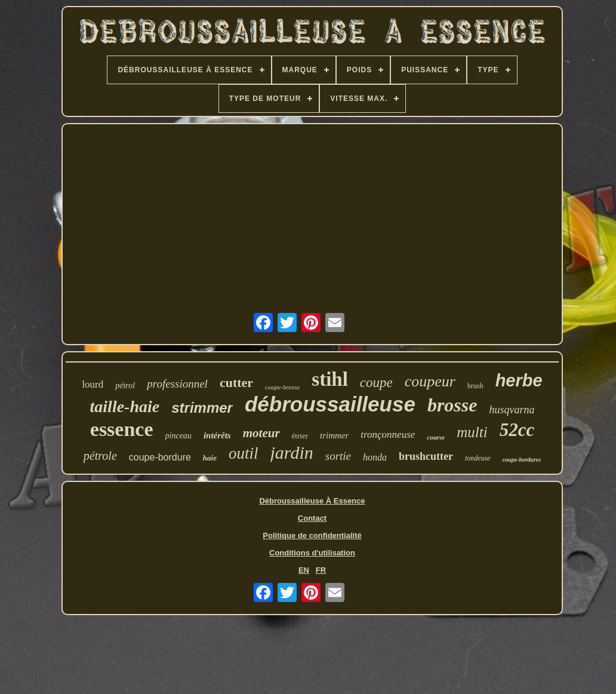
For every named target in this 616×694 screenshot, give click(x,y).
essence (122, 429)
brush (475, 386)
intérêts (217, 435)
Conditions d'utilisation (312, 553)
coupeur (430, 381)
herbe (519, 380)
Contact (312, 518)
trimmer (334, 435)
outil (244, 453)
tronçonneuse (388, 434)
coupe (376, 383)
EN (304, 570)
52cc (517, 430)
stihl (330, 379)
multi (472, 432)
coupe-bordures (522, 460)
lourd (93, 384)
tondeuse (478, 458)
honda (375, 457)
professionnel (177, 384)
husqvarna (512, 410)
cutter (236, 383)
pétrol (125, 386)
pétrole (100, 456)
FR (321, 570)
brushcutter (426, 456)
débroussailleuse (330, 404)
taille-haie (125, 406)
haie (210, 458)
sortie (338, 456)
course (436, 437)
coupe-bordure (160, 457)
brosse (452, 405)
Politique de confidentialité (312, 535)
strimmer (202, 408)
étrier (300, 436)
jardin (292, 452)
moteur (261, 433)
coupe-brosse (282, 387)
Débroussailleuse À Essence (312, 501)
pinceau (178, 436)
